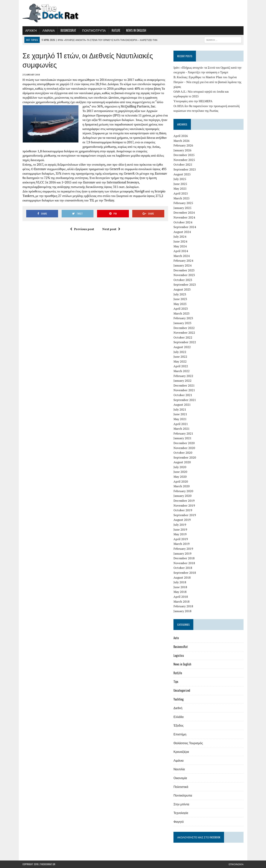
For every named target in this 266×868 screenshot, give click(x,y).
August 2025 (182, 174)
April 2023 (181, 309)
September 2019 (185, 515)
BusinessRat (68, 30)
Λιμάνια (49, 30)
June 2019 (180, 529)
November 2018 (184, 563)
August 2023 (182, 289)
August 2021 (182, 405)
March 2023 (182, 313)
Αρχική (31, 30)
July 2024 (180, 237)
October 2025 (183, 164)
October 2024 (183, 222)
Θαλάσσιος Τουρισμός (188, 743)
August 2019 (182, 520)
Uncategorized (182, 690)
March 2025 (182, 198)
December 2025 (184, 155)
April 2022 (181, 366)
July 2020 (180, 467)
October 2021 (183, 395)
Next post (111, 229)
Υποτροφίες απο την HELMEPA (193, 101)
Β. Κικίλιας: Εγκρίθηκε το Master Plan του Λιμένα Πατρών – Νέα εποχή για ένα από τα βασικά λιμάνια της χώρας (207, 82)
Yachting (179, 699)
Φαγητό (179, 821)
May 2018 (180, 592)
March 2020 (182, 486)
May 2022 (180, 361)
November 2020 (184, 448)
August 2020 (182, 462)
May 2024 (180, 246)
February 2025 (183, 203)
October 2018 (183, 568)
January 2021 (182, 438)
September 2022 (185, 342)
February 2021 (183, 433)
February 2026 (183, 145)
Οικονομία (180, 778)
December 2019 (184, 501)
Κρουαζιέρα (181, 752)
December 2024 (184, 212)
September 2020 (185, 457)
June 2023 (180, 299)
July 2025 (180, 179)
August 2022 (182, 347)
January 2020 (182, 496)
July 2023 (180, 294)
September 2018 (185, 573)
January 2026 (182, 150)
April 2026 (181, 136)
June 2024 (180, 241)
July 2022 (180, 352)
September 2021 (185, 400)
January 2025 (182, 208)
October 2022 (183, 337)
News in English (136, 30)
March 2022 (182, 371)
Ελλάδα (179, 717)
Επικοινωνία (236, 864)
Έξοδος (179, 725)
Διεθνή (178, 708)
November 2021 (184, 390)
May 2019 (180, 534)
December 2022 (184, 328)
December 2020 (184, 443)
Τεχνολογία (181, 813)
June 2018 (180, 587)
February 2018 (183, 606)
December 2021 (184, 385)
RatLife (116, 30)
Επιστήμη (180, 734)
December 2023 (184, 270)
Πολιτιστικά (181, 787)
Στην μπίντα (181, 804)
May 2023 (180, 304)
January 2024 (182, 265)
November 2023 (184, 275)
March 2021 (182, 429)
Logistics (179, 656)
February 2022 (183, 376)
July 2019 (180, 525)
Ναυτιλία (179, 769)
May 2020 (180, 477)
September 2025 (185, 169)
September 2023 (185, 285)
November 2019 (184, 505)
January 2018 (182, 611)
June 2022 (180, 357)
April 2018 (181, 597)
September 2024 (185, 227)
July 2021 (180, 409)
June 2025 (180, 184)
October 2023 (183, 280)
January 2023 (182, 323)
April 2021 (181, 424)
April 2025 (181, 193)
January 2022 (182, 381)
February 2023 (183, 318)
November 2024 (184, 217)
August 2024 (182, 232)
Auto (176, 638)
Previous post (82, 229)
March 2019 (182, 544)
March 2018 (182, 601)
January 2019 (182, 553)
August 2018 (182, 577)
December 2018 (184, 558)
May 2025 (180, 188)
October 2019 (183, 510)
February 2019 (183, 549)
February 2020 (183, 491)
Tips (176, 682)
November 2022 (184, 333)
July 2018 (180, 582)
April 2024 (181, 251)
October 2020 (183, 453)
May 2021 (180, 419)
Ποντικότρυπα (94, 30)
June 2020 (180, 472)
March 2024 (182, 256)
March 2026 (182, 141)
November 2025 (184, 160)
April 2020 (181, 481)
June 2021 (180, 414)
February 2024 (183, 261)
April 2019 (181, 539)
